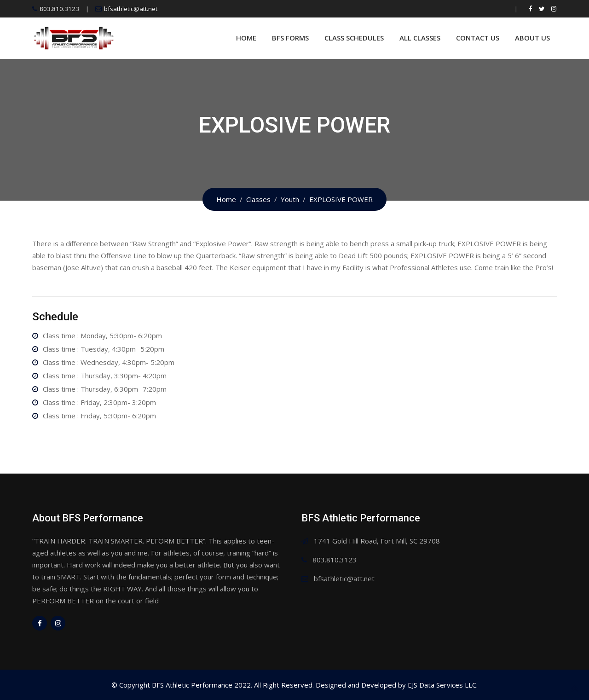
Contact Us (478, 38)
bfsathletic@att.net (131, 9)
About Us (532, 38)
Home (246, 38)
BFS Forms (290, 38)
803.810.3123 (59, 9)
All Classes (420, 38)
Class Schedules (354, 38)
